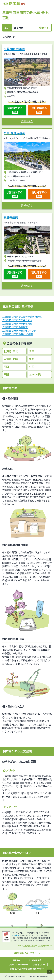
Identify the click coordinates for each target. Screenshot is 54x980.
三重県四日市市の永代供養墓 (17, 324)
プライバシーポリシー (18, 965)
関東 (32, 351)
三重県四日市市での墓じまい (17, 320)
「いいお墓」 (16, 935)
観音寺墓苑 (11, 217)
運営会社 (17, 960)
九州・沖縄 (35, 374)
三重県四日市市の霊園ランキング (19, 331)
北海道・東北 (11, 351)
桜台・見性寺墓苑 (14, 133)
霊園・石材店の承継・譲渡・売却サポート (27, 969)
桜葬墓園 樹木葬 (14, 49)
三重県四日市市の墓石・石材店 (18, 334)
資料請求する (15, 110)
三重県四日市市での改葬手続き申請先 (22, 317)
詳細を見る (27, 121)
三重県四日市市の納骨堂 (15, 327)
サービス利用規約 (33, 960)
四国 (6, 374)
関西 (6, 367)
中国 (32, 367)
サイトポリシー (39, 965)
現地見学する (39, 110)
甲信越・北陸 (11, 359)
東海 (32, 359)
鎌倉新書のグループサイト (26, 953)
